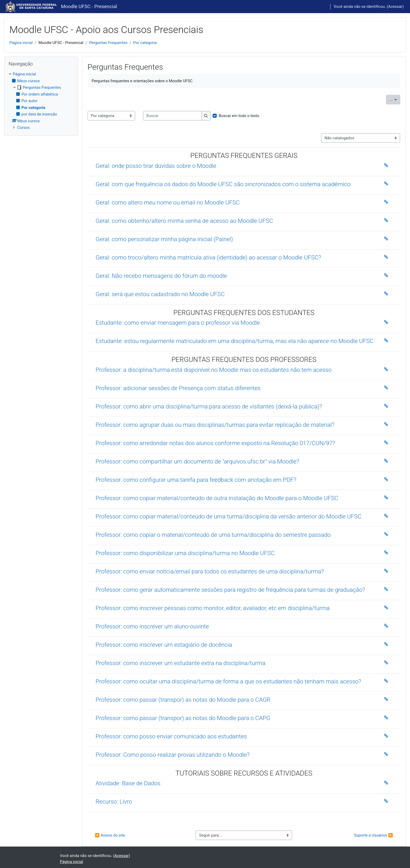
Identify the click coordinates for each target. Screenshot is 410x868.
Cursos (23, 128)
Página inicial (21, 43)
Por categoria (145, 43)
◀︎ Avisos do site (110, 835)
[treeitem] (41, 101)
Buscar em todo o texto (239, 116)
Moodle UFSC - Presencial (89, 7)
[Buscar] (172, 116)
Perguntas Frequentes (108, 43)
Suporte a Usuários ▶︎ (374, 835)
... (395, 99)
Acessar (395, 7)
